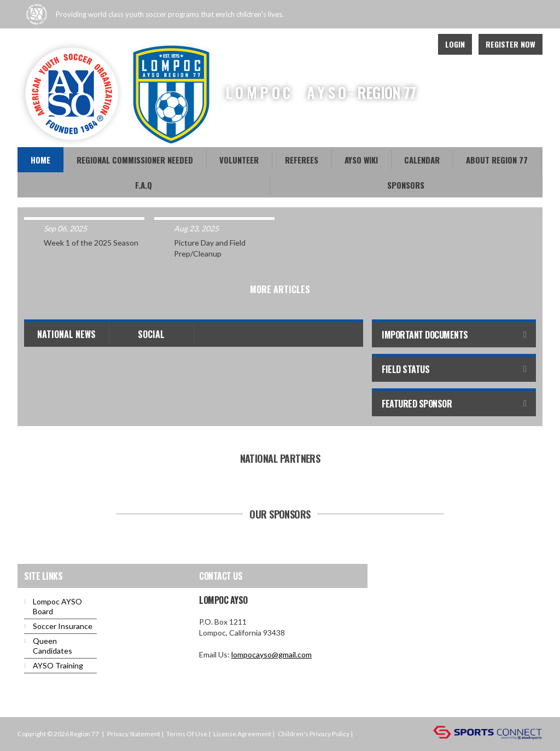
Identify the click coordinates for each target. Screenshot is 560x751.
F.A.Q (144, 185)
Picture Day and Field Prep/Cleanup (210, 248)
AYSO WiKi (361, 160)
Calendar (422, 160)
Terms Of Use (187, 734)
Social (151, 334)
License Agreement (242, 734)
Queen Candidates (52, 646)
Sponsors (406, 185)
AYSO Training (58, 665)
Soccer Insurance (63, 626)
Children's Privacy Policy (314, 734)
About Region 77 (497, 160)
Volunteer (239, 160)
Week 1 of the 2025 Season (91, 243)
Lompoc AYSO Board (57, 606)
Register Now (511, 44)
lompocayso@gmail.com (272, 654)
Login (455, 44)
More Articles (280, 289)
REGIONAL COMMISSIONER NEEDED (135, 160)
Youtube (417, 44)
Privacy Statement (134, 734)
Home (40, 160)
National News (66, 334)
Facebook (393, 44)
